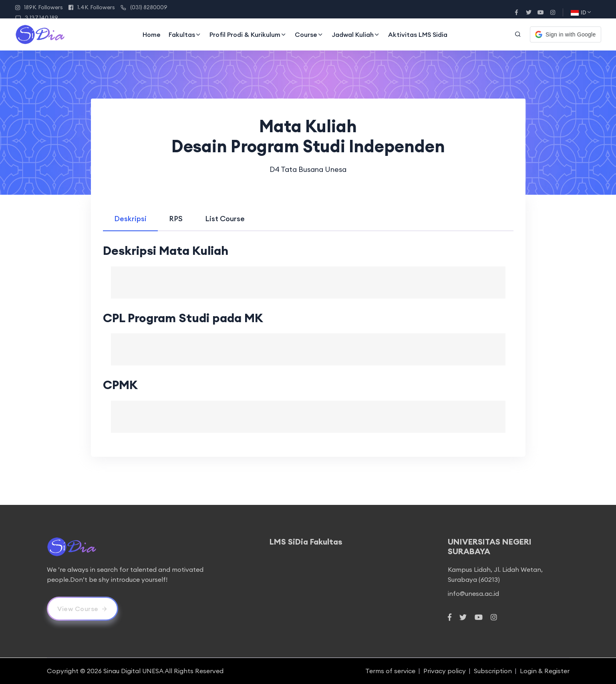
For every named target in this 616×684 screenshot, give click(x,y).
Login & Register (545, 671)
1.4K (92, 7)
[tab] (130, 219)
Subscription (493, 671)
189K (39, 7)
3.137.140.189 (37, 18)
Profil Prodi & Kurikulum (248, 34)
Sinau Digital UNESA (133, 671)
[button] (565, 34)
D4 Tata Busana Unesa (308, 169)
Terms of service (390, 671)
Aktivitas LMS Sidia (418, 34)
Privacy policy (445, 671)
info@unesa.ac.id (473, 593)
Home (152, 34)
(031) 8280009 (144, 7)
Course (309, 34)
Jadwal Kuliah (356, 34)
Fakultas (185, 34)
